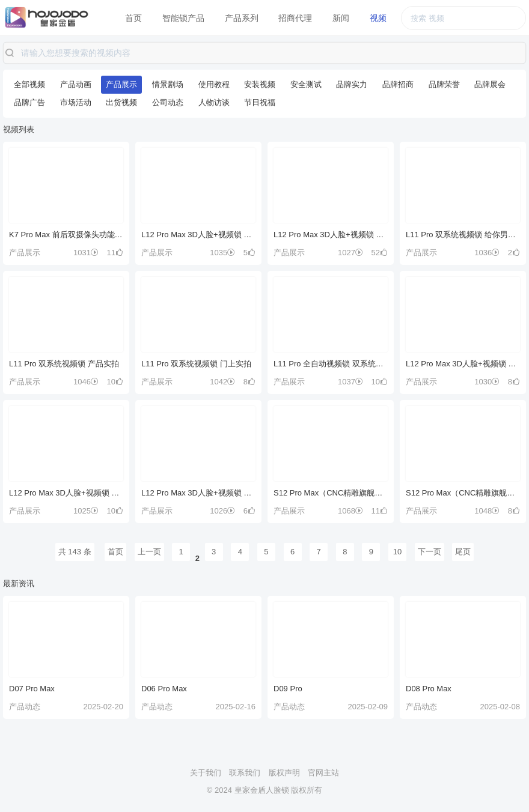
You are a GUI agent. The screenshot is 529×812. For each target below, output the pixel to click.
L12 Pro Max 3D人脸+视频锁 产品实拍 (198, 493)
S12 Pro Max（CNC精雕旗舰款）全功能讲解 (331, 493)
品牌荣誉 (444, 84)
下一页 (430, 552)
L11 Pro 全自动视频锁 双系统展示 (331, 364)
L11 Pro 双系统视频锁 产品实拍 (64, 364)
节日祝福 (260, 102)
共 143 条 (75, 552)
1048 (487, 511)
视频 (378, 18)
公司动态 (168, 102)
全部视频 (29, 84)
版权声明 (284, 773)
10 (115, 382)
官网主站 (323, 773)
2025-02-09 (368, 707)
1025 (86, 511)
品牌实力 (352, 84)
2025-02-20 (104, 707)
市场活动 (76, 102)
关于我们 (206, 773)
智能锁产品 (183, 18)
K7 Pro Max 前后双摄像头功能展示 (66, 235)
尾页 (463, 552)
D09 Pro (288, 689)
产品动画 (76, 84)
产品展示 (121, 84)
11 (115, 253)
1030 (487, 382)
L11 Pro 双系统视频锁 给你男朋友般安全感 (463, 235)
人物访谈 (214, 102)
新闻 (341, 18)
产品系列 (242, 18)
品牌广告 (29, 102)
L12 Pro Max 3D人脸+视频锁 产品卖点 (66, 493)
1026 (222, 511)
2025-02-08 (500, 707)
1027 (350, 253)
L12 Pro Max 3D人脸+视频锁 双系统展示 (198, 235)
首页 (133, 18)
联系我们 (245, 773)
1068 (350, 511)
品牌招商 (398, 84)
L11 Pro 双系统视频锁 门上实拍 (196, 364)
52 (380, 253)
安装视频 (260, 84)
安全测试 (306, 84)
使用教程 (214, 84)
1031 (86, 253)
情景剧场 (168, 84)
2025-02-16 (236, 707)
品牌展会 (490, 84)
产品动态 (25, 707)
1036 (487, 253)
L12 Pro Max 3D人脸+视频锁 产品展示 (463, 364)
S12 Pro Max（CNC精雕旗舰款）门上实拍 (463, 493)
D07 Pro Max (32, 689)
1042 (222, 382)
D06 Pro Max (164, 689)
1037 (350, 382)
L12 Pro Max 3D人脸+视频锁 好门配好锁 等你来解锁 (331, 235)
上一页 (149, 552)
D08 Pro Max (429, 689)
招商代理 (295, 18)
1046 (86, 382)
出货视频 (121, 102)
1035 (222, 253)
